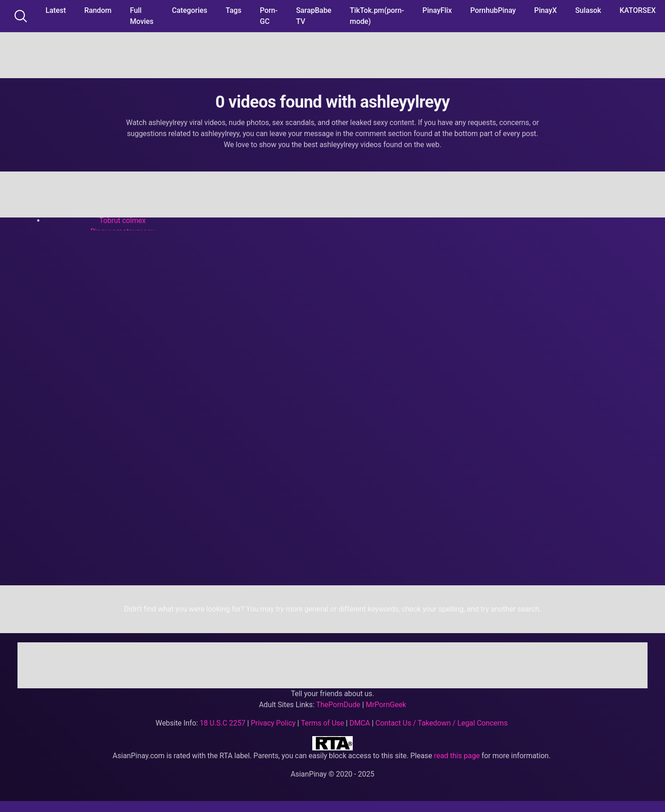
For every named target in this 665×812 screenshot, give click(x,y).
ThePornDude (338, 705)
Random (98, 10)
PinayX (546, 10)
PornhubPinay (493, 10)
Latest (56, 10)
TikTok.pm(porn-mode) (377, 16)
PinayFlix (437, 10)
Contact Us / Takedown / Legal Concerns (441, 723)
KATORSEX (638, 10)
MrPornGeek (386, 705)
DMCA (360, 723)
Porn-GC (269, 16)
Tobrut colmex (123, 220)
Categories (190, 10)
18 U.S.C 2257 (223, 723)
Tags (234, 10)
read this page (457, 756)
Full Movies (141, 16)
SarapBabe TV (314, 16)
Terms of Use (322, 723)
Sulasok (588, 10)
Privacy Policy (273, 723)
